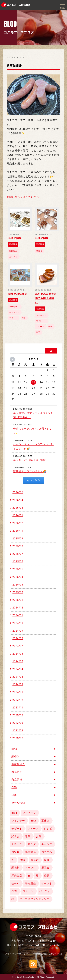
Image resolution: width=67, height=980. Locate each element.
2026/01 (18, 515)
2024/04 (18, 669)
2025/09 (18, 539)
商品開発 (17, 780)
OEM (14, 787)
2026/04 (18, 500)
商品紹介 (17, 772)
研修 (14, 795)
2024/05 (18, 661)
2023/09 (18, 723)
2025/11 (18, 531)
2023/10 (18, 715)
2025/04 (18, 577)
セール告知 (18, 803)
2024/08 (18, 638)
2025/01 (18, 600)
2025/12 (18, 523)
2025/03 (18, 585)
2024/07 (18, 646)
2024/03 (18, 677)
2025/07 (18, 554)
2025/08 (18, 546)
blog (14, 749)
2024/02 (18, 684)
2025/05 (18, 569)
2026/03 (18, 508)
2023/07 (18, 738)
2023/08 (18, 731)
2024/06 (18, 654)
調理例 (15, 757)
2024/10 (18, 623)
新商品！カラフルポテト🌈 (30, 471)
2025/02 (18, 592)
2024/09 (18, 631)
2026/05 (18, 492)
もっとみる (33, 480)
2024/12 (18, 608)
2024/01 (18, 692)
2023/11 (18, 708)
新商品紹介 (18, 764)
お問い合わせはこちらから (23, 197)
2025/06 (18, 562)
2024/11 (18, 615)
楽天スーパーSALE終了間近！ (31, 460)
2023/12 (18, 700)
